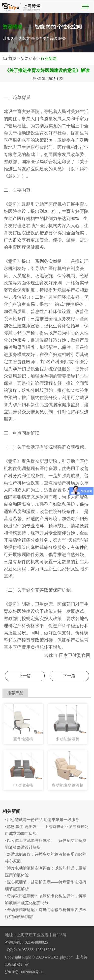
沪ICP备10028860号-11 (25, 972)
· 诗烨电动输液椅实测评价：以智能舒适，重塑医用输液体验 (46, 872)
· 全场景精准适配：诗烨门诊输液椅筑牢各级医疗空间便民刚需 (46, 913)
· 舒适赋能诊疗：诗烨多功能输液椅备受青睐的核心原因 (46, 858)
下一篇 (69, 676)
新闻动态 (29, 58)
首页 (12, 58)
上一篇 (25, 676)
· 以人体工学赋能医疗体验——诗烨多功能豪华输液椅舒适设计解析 (46, 844)
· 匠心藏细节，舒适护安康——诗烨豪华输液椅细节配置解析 (46, 885)
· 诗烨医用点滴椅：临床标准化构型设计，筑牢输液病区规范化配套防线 (46, 899)
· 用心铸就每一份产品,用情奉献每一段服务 (42, 820)
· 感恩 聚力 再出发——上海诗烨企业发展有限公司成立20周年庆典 (47, 830)
